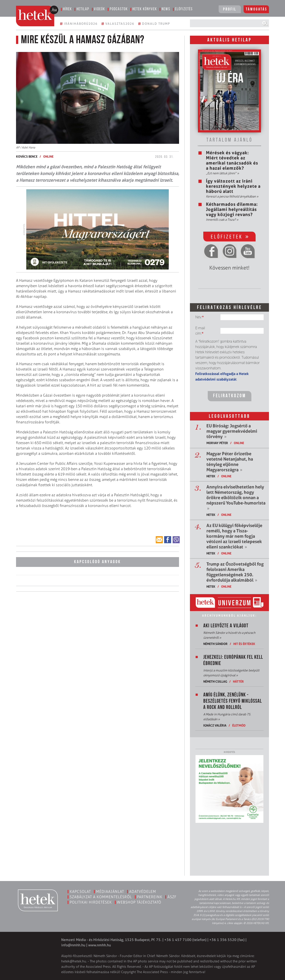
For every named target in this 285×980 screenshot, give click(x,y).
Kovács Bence (27, 156)
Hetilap (83, 9)
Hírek (67, 9)
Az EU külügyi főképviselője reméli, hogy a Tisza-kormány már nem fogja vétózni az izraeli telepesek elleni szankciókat (234, 536)
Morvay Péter (217, 443)
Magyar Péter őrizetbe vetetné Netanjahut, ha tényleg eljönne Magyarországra (230, 462)
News (166, 9)
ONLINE (48, 156)
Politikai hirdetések (91, 902)
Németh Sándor (215, 644)
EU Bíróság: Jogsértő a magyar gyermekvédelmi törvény (232, 431)
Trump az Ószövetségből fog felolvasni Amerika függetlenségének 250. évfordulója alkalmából (235, 572)
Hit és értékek (244, 644)
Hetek (211, 476)
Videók (100, 9)
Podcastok (119, 9)
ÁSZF (172, 897)
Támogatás (257, 9)
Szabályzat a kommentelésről (101, 897)
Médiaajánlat (110, 891)
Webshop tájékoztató (139, 902)
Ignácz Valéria (215, 725)
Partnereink (150, 897)
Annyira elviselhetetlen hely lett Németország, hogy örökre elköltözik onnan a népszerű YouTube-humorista (236, 498)
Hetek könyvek (145, 9)
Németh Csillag (215, 681)
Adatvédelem (143, 891)
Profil (230, 9)
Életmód (239, 725)
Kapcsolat (80, 891)
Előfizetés (184, 9)
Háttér (238, 681)
